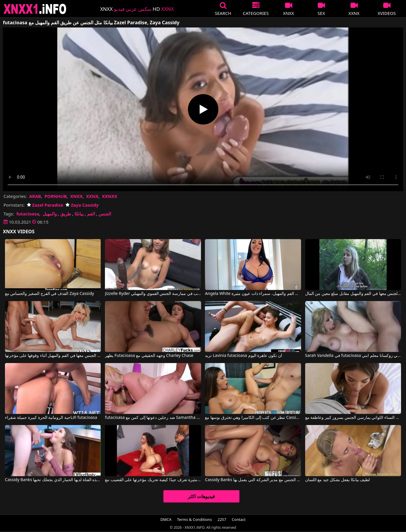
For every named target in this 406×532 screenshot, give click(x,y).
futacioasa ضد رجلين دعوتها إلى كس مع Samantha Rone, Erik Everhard (153, 418)
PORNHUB (56, 196)
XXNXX (110, 196)
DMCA (166, 519)
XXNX (92, 196)
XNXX (76, 196)
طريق (66, 214)
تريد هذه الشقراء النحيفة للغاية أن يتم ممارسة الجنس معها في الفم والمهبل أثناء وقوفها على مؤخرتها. (53, 356)
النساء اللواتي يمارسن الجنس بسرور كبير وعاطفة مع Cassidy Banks (353, 418)
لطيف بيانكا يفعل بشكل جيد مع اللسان (338, 480)
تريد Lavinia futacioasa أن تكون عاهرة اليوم (243, 356)
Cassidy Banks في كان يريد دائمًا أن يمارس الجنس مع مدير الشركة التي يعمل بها (253, 480)
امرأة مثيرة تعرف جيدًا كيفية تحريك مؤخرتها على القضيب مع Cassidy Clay (153, 480)
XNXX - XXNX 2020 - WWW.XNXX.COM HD (35, 9)
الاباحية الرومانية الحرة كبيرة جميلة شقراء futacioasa (51, 418)
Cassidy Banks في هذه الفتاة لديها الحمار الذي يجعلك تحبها (53, 480)
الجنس (105, 214)
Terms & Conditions (195, 519)
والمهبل (50, 214)
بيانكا (79, 214)
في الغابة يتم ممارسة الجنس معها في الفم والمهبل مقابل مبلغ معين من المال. (353, 294)
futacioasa (28, 214)
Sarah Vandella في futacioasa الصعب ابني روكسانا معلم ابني (353, 356)
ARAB (35, 196)
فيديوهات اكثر (201, 496)
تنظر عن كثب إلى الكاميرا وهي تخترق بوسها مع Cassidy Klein (253, 418)
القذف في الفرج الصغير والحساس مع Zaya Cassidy (50, 294)
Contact (239, 519)
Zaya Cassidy (82, 205)
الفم (91, 214)
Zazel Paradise (45, 205)
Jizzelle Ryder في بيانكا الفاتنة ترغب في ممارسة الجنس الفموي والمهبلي (153, 294)
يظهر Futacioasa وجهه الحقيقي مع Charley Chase (149, 356)
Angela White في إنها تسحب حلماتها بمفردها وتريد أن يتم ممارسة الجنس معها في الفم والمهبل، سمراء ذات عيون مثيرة (253, 294)
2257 (222, 519)
